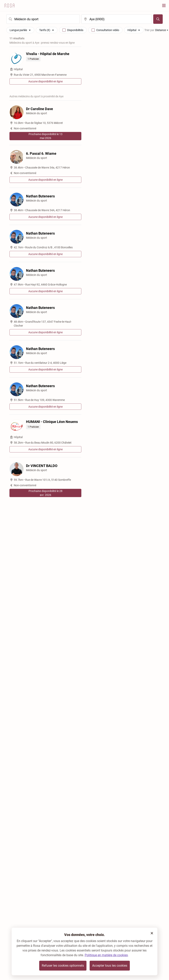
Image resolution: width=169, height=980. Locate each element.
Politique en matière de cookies (106, 955)
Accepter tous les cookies (110, 966)
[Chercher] (158, 19)
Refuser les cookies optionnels (63, 966)
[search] (43, 19)
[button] (152, 933)
